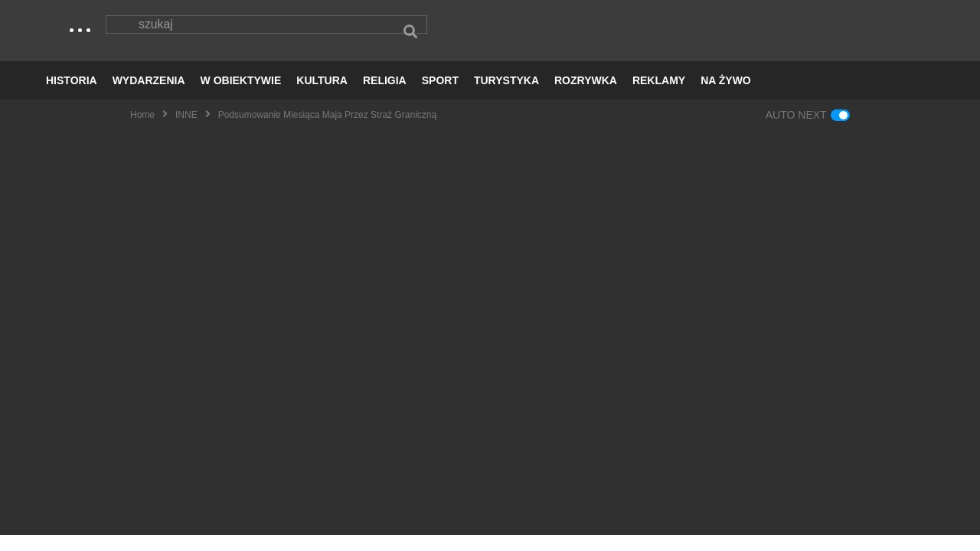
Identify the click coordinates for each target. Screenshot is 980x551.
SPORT (440, 96)
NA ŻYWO (726, 96)
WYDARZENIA (149, 96)
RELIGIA (385, 96)
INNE (186, 131)
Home (142, 131)
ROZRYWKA (586, 96)
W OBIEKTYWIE (241, 96)
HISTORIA (72, 96)
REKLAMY (659, 96)
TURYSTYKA (506, 96)
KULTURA (322, 96)
